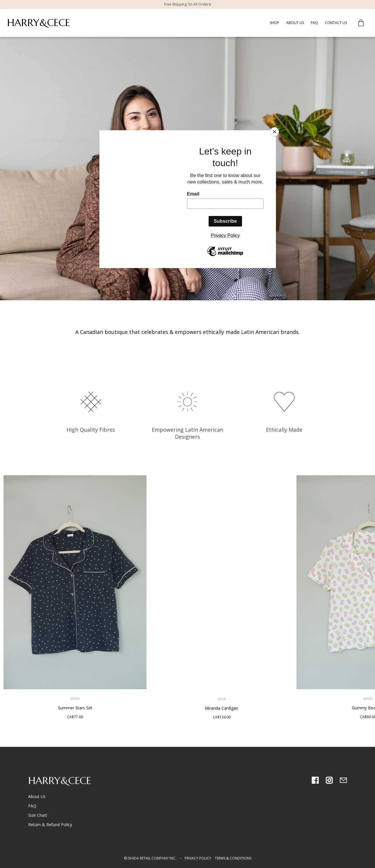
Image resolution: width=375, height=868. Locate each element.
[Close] (275, 132)
